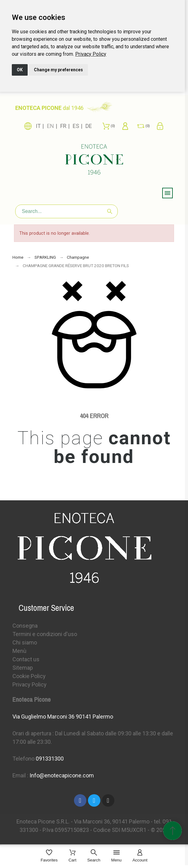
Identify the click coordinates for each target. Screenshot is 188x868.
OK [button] (20, 70)
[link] (91, 54)
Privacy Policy (91, 54)
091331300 (50, 759)
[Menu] (116, 856)
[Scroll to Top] (172, 831)
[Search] (66, 211)
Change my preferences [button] (58, 70)
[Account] (140, 856)
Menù (19, 651)
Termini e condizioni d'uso (45, 634)
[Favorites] (49, 856)
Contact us (26, 659)
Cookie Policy (29, 676)
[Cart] (72, 856)
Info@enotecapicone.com (62, 775)
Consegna (25, 626)
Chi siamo (25, 642)
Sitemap (23, 668)
